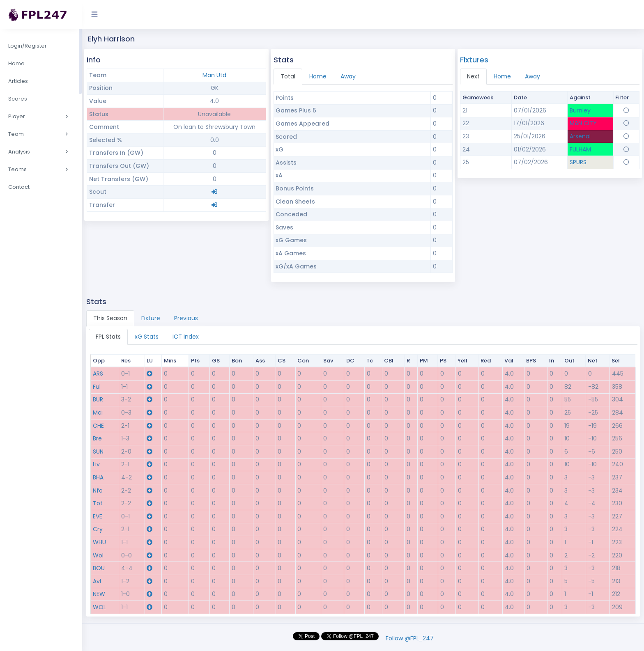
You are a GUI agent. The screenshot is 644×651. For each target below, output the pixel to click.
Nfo (98, 491)
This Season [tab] (110, 318)
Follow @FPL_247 (410, 638)
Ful (97, 387)
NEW (99, 594)
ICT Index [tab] (186, 337)
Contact (19, 187)
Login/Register (28, 46)
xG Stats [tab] (147, 337)
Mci (98, 413)
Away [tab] (348, 76)
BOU (99, 568)
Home (16, 63)
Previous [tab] (186, 318)
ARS (98, 374)
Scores (18, 99)
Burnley (580, 110)
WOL (99, 607)
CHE (98, 426)
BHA (98, 477)
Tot (98, 503)
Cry (98, 529)
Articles (18, 81)
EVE (98, 516)
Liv (96, 464)
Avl (97, 581)
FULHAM (580, 149)
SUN (98, 452)
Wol (98, 555)
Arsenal (580, 136)
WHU (99, 542)
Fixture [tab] (151, 318)
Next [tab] (473, 76)
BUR (98, 399)
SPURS (578, 162)
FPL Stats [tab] (108, 337)
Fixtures (474, 60)
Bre (97, 438)
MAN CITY (583, 123)
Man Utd (214, 75)
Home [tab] (318, 76)
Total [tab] (288, 76)
